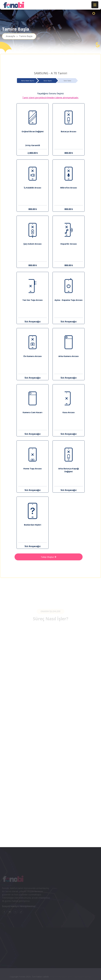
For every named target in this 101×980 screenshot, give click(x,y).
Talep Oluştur (48, 557)
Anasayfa (19, 36)
